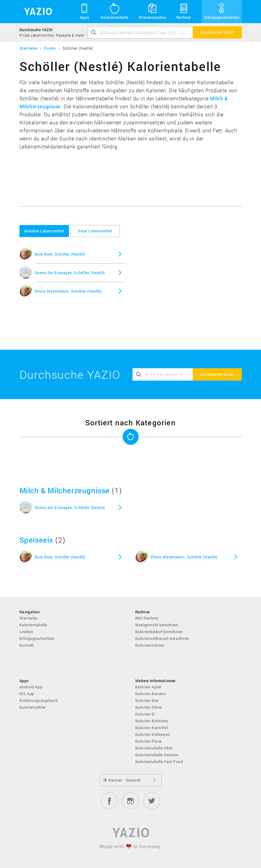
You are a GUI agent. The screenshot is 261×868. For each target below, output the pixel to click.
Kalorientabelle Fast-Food (159, 762)
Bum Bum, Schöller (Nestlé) (60, 254)
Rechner (184, 11)
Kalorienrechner (150, 645)
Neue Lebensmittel (95, 231)
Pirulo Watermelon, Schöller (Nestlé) (68, 291)
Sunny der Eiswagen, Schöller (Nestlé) (70, 273)
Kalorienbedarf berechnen (159, 632)
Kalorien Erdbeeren (153, 734)
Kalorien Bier (147, 700)
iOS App (27, 694)
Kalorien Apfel (148, 687)
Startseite (28, 618)
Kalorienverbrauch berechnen (162, 638)
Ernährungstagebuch (39, 700)
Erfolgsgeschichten (222, 11)
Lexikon (27, 632)
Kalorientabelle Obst (154, 748)
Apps (84, 11)
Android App (31, 687)
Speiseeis (36, 540)
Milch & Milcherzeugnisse (65, 490)
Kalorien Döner (149, 707)
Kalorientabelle (115, 11)
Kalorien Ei (145, 714)
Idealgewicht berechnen (157, 625)
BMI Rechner (147, 618)
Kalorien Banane (151, 694)
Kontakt (27, 645)
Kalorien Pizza (149, 741)
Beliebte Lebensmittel (44, 231)
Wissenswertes (152, 11)
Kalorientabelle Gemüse (157, 755)
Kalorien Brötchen (152, 721)
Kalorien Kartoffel (152, 728)
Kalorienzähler (33, 707)
